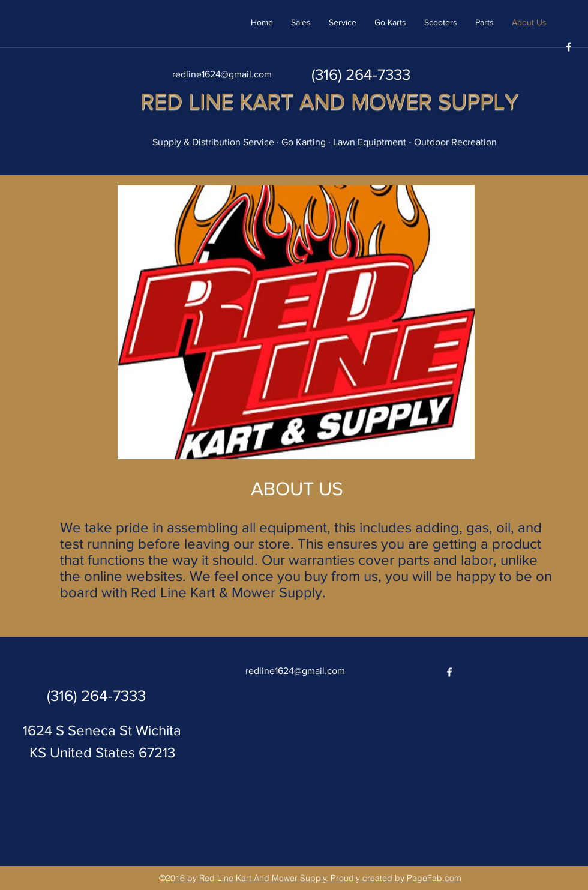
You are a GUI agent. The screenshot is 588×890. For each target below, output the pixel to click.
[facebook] (569, 47)
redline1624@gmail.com (222, 74)
